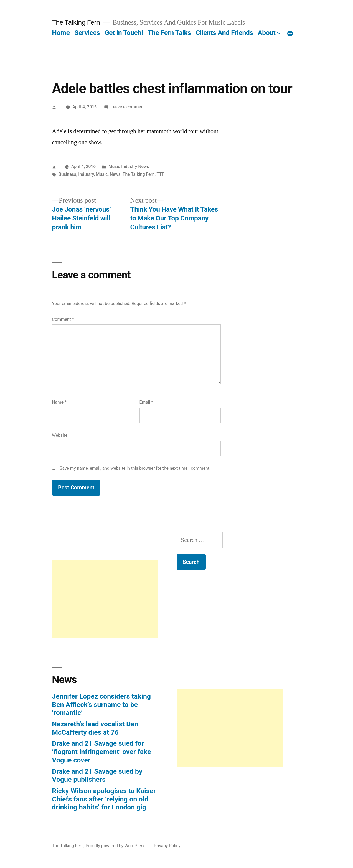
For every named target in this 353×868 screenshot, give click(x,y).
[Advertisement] (105, 599)
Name (59, 402)
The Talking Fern (76, 22)
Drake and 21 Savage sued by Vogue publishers (97, 776)
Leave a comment (128, 107)
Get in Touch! (124, 33)
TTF (161, 174)
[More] (290, 34)
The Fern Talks (169, 33)
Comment (63, 319)
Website (60, 435)
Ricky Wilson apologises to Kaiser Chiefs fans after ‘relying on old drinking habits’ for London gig (104, 799)
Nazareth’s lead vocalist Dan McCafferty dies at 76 (95, 728)
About (266, 33)
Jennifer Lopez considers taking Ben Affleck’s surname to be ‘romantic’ (101, 704)
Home (61, 33)
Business (67, 174)
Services (87, 33)
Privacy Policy (167, 846)
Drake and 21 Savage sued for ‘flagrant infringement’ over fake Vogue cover (101, 752)
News (115, 174)
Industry (86, 174)
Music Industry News (129, 167)
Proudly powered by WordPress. (116, 846)
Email (146, 402)
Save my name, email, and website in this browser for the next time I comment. (135, 468)
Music (102, 174)
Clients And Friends (224, 33)
